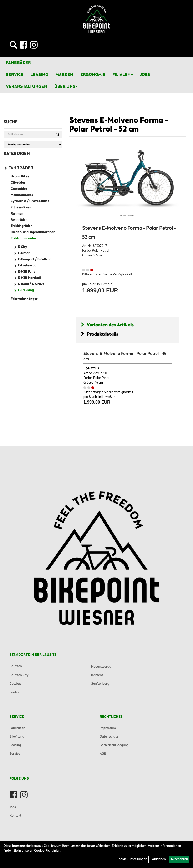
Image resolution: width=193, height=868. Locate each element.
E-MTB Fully (27, 272)
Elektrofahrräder (24, 238)
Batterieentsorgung (114, 745)
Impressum (108, 728)
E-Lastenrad (27, 266)
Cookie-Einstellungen (132, 859)
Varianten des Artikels (107, 325)
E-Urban (24, 253)
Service (15, 75)
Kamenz (97, 675)
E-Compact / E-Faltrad (35, 259)
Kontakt (15, 816)
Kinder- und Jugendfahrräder (33, 232)
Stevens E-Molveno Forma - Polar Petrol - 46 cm (125, 356)
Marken (64, 75)
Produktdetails (100, 334)
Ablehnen (159, 859)
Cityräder (18, 183)
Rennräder (19, 220)
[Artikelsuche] (13, 46)
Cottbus (15, 684)
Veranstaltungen (27, 87)
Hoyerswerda (101, 667)
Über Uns (66, 87)
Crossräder (19, 189)
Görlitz (15, 692)
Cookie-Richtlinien (47, 851)
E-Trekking (26, 290)
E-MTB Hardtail (29, 278)
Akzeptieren (179, 859)
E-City (23, 247)
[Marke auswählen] (33, 144)
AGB (103, 754)
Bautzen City (19, 675)
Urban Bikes (20, 177)
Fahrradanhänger (24, 299)
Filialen (123, 75)
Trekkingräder (21, 226)
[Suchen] (58, 135)
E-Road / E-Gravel (32, 284)
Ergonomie (93, 75)
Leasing (39, 75)
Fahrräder (18, 63)
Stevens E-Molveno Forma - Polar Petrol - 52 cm (119, 125)
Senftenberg (100, 684)
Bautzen (16, 666)
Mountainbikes (22, 195)
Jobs (145, 75)
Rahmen (17, 214)
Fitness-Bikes (21, 207)
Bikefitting (17, 737)
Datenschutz (109, 737)
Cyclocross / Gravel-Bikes (30, 201)
